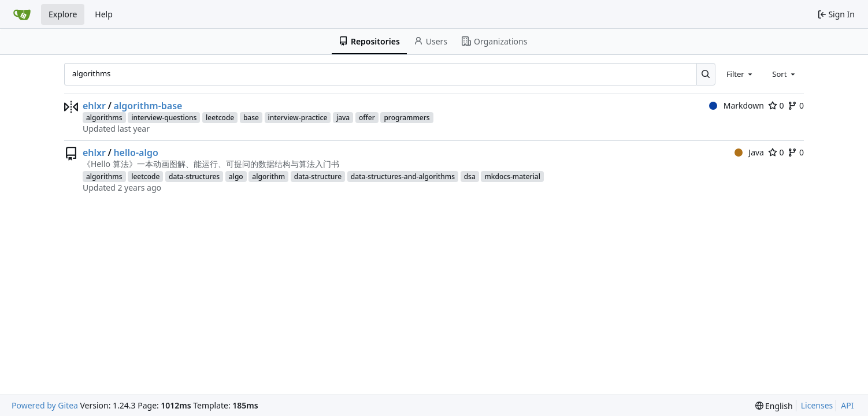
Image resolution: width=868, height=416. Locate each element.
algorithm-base (148, 106)
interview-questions (164, 118)
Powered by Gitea (45, 405)
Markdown (737, 105)
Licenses (817, 405)
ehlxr (94, 106)
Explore (63, 14)
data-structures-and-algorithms (403, 177)
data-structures (194, 177)
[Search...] (706, 74)
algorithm (268, 177)
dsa (470, 177)
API (847, 405)
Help (104, 14)
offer (367, 118)
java (343, 118)
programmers (407, 118)
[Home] (22, 14)
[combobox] (740, 74)
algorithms (104, 118)
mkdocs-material (512, 177)
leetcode (220, 118)
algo (236, 177)
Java (749, 152)
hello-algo (136, 153)
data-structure (318, 177)
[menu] (774, 406)
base (251, 118)
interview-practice (298, 118)
